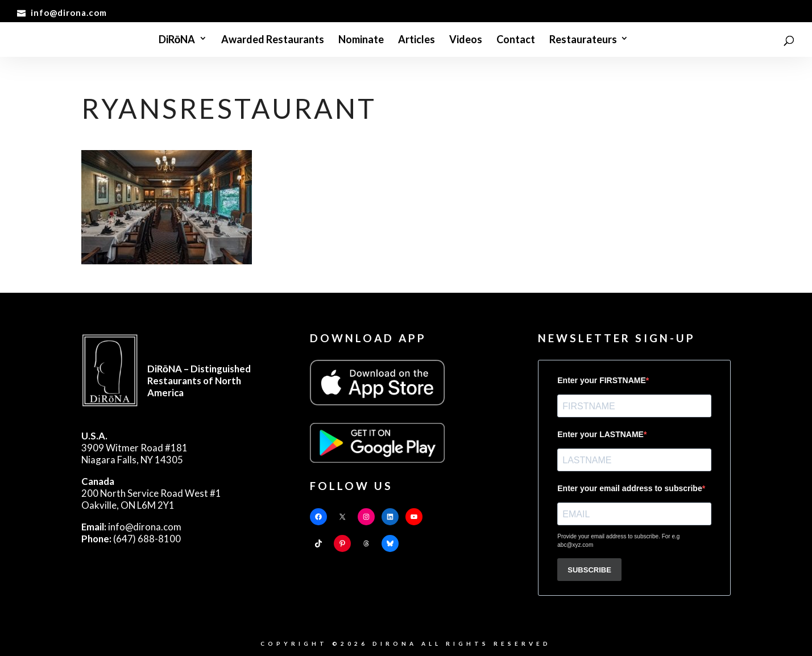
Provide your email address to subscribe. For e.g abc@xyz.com (618, 541)
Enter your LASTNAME (600, 434)
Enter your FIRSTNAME (602, 380)
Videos (466, 40)
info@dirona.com (131, 527)
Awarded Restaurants (273, 40)
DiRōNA (177, 40)
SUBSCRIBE (589, 570)
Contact (516, 40)
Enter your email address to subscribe (629, 488)
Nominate (361, 40)
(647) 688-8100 (131, 539)
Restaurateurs (583, 40)
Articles (417, 40)
